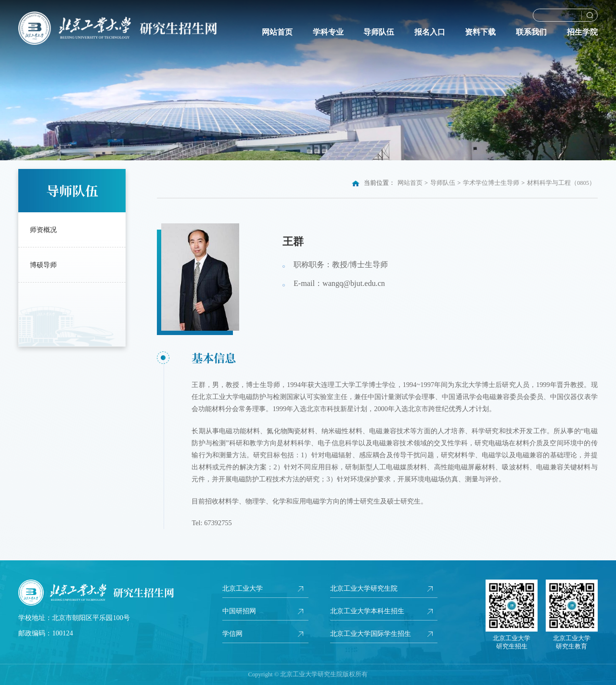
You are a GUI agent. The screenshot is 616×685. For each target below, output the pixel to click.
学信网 (232, 633)
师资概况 (43, 230)
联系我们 (531, 32)
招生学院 (582, 32)
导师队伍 (379, 32)
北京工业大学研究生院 (364, 588)
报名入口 (430, 32)
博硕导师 (43, 265)
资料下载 (480, 32)
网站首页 (277, 32)
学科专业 (328, 32)
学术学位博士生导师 (491, 183)
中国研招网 (239, 611)
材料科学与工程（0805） (561, 183)
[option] (308, 80)
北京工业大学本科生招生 (367, 611)
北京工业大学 (243, 588)
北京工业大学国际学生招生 (371, 633)
